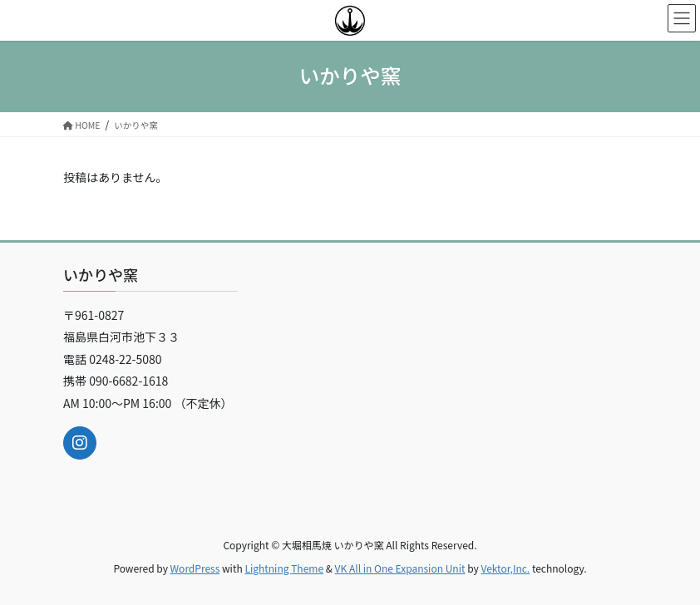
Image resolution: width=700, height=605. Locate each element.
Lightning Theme (284, 568)
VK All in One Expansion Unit (400, 568)
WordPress (195, 568)
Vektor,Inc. (505, 568)
